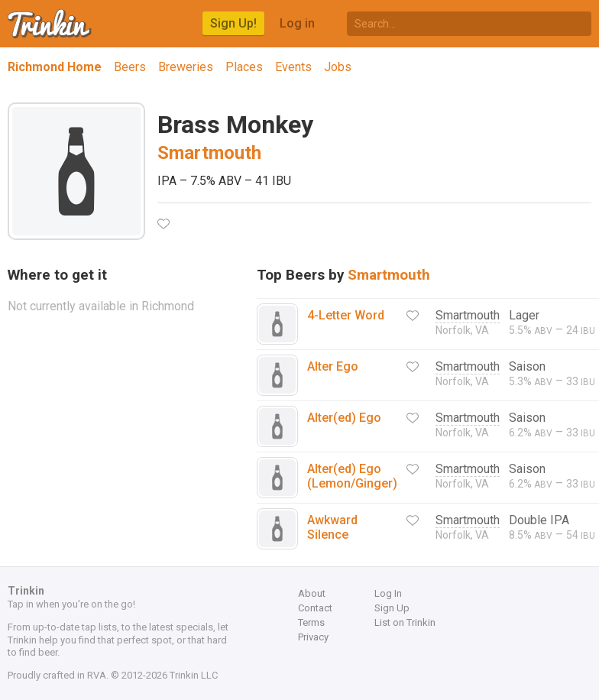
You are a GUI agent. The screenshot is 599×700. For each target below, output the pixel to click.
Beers (130, 67)
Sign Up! (233, 23)
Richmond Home (55, 67)
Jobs (338, 67)
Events (293, 67)
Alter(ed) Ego (344, 418)
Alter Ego (333, 366)
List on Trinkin (405, 622)
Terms (311, 622)
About (312, 593)
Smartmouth (209, 153)
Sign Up (392, 608)
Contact (315, 608)
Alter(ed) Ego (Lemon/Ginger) (352, 476)
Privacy (313, 637)
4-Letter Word (346, 315)
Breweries (186, 67)
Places (244, 67)
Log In (388, 593)
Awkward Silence (332, 527)
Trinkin (50, 24)
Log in (297, 23)
